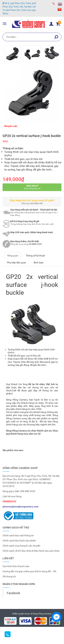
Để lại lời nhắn (37, 384)
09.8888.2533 (35, 244)
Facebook (13, 593)
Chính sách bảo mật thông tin (18, 535)
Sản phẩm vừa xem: (13, 450)
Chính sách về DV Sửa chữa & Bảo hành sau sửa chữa (31, 551)
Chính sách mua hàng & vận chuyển (21, 546)
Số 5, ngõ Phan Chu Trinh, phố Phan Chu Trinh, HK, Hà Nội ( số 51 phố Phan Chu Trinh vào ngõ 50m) (19, 8)
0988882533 (9, 501)
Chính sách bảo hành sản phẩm (19, 541)
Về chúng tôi (9, 576)
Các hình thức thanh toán (16, 566)
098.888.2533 (28, 491)
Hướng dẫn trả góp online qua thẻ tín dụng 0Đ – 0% (29, 571)
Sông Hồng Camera (42, 614)
